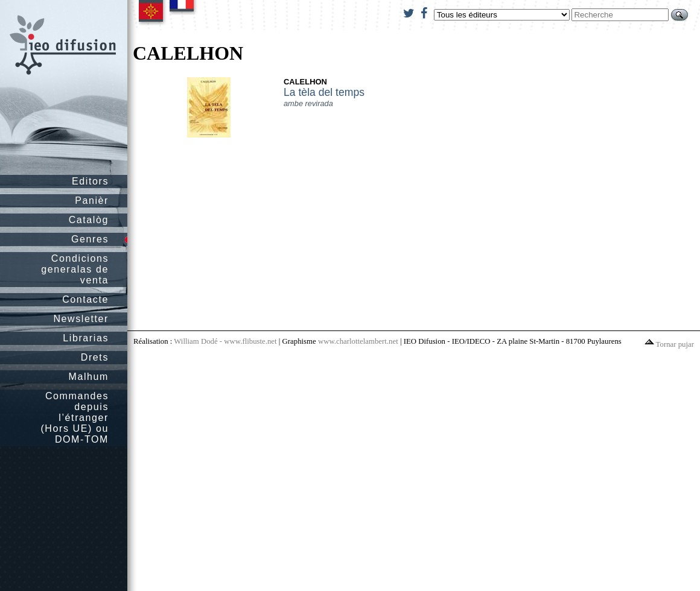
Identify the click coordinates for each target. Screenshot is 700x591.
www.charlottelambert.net (358, 341)
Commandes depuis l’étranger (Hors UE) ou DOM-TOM (75, 418)
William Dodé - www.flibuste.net (225, 341)
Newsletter (81, 319)
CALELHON (305, 82)
